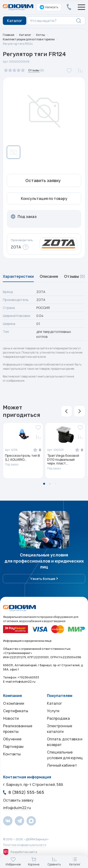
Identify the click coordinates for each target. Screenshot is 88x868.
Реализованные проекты (18, 729)
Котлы (41, 35)
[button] (66, 411)
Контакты (12, 754)
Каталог (25, 35)
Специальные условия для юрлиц (65, 755)
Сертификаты (16, 711)
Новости (11, 718)
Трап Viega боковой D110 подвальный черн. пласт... (63, 460)
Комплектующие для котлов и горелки (29, 39)
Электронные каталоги (60, 729)
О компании (14, 703)
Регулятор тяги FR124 (18, 44)
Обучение (12, 739)
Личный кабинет (62, 765)
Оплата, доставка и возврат (65, 742)
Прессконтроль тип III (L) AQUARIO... (22, 458)
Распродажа (58, 718)
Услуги (53, 711)
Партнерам (13, 746)
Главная (9, 35)
